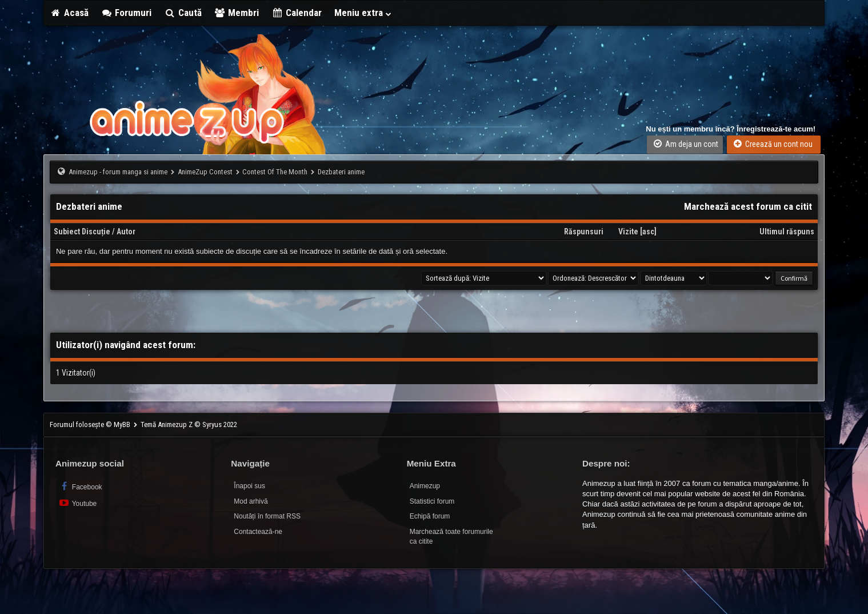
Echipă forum (430, 516)
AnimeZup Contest (205, 172)
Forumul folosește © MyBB (91, 424)
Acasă (69, 13)
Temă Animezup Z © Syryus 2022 (189, 424)
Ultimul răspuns (787, 232)
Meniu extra (363, 13)
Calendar (297, 13)
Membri (237, 13)
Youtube (77, 503)
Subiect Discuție (82, 232)
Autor (126, 232)
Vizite (628, 232)
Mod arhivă (251, 501)
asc (648, 232)
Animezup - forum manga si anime (118, 172)
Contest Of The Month (275, 172)
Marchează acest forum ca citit (748, 206)
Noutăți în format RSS (267, 516)
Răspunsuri (584, 232)
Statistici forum (432, 501)
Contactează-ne (258, 532)
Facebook (80, 486)
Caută (183, 13)
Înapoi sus (249, 486)
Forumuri (127, 13)
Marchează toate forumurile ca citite (451, 537)
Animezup (425, 486)
